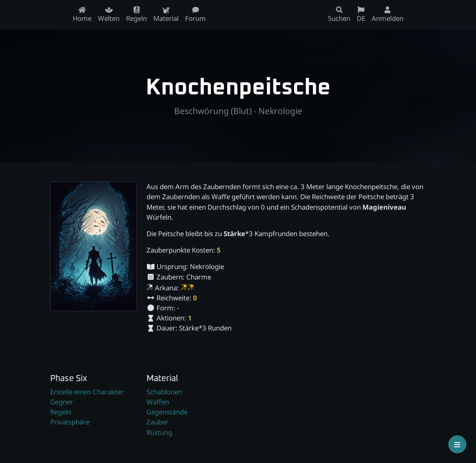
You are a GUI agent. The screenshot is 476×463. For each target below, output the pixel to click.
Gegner (62, 402)
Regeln (61, 412)
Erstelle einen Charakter (87, 392)
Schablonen (164, 392)
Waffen (158, 402)
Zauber (158, 422)
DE (361, 15)
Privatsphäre (70, 422)
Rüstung (159, 432)
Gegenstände (167, 412)
